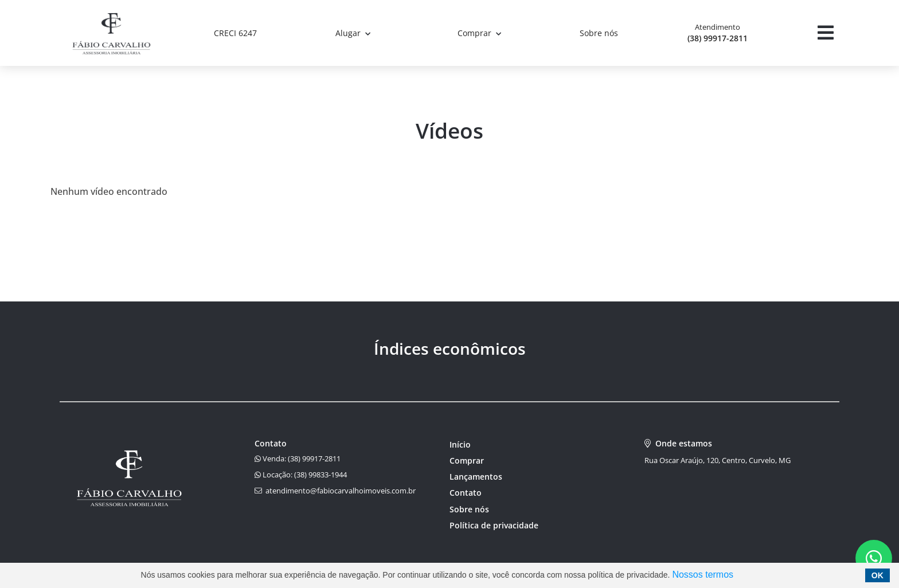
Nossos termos (703, 575)
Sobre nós (599, 33)
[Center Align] (826, 33)
